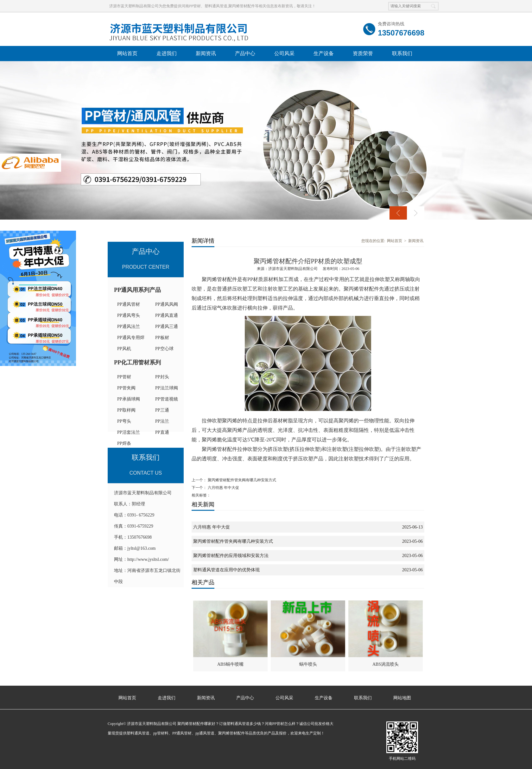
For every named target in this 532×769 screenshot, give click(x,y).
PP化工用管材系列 (137, 362)
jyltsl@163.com (142, 548)
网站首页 (127, 53)
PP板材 (162, 338)
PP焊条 (124, 443)
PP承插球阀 (129, 399)
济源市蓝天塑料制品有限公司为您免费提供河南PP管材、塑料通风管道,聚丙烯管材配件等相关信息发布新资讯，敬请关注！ (212, 6)
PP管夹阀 (126, 388)
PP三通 (162, 410)
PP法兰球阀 (167, 388)
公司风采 (284, 53)
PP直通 (162, 432)
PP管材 (124, 377)
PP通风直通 (167, 315)
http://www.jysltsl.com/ (148, 559)
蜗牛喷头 (308, 664)
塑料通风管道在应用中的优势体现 (226, 570)
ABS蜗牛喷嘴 (230, 664)
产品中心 (245, 53)
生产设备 (324, 53)
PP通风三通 (167, 327)
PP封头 (162, 377)
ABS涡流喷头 (386, 664)
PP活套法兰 (129, 432)
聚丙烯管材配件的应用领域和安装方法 (231, 556)
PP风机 (124, 349)
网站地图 (402, 698)
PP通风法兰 (129, 327)
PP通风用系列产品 (137, 290)
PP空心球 (164, 349)
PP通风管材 (129, 304)
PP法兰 (162, 421)
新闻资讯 (206, 53)
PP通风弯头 (129, 315)
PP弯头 (124, 421)
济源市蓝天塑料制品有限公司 (293, 269)
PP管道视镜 (167, 399)
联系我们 (402, 53)
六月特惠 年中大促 (223, 488)
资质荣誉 (363, 53)
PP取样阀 (126, 410)
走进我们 (167, 53)
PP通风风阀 (167, 304)
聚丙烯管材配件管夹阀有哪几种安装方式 (242, 480)
